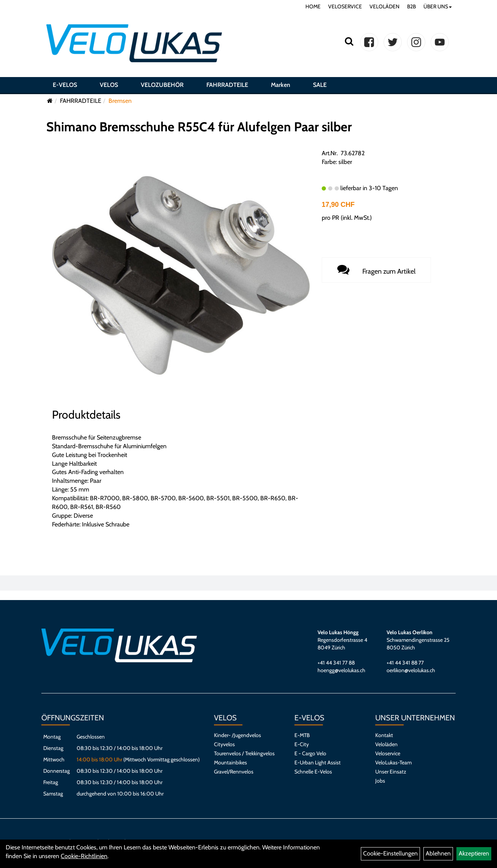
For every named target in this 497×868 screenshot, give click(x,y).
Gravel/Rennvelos (234, 772)
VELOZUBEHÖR (162, 85)
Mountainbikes (230, 762)
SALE (320, 85)
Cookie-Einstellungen (390, 853)
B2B (411, 6)
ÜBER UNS (438, 6)
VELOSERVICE (345, 6)
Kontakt (384, 735)
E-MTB (302, 735)
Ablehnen (438, 853)
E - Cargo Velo (310, 753)
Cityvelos (224, 744)
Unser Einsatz (391, 772)
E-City (302, 744)
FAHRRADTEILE (227, 85)
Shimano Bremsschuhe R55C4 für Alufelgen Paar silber (199, 127)
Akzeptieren (474, 853)
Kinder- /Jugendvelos (237, 735)
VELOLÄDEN (385, 6)
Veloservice (388, 753)
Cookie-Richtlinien (84, 856)
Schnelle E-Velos (313, 772)
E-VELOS (65, 85)
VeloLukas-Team (393, 762)
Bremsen (120, 101)
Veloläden (386, 744)
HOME (313, 6)
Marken (281, 85)
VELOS (109, 85)
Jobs (380, 781)
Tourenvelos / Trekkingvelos (244, 753)
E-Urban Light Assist (318, 762)
